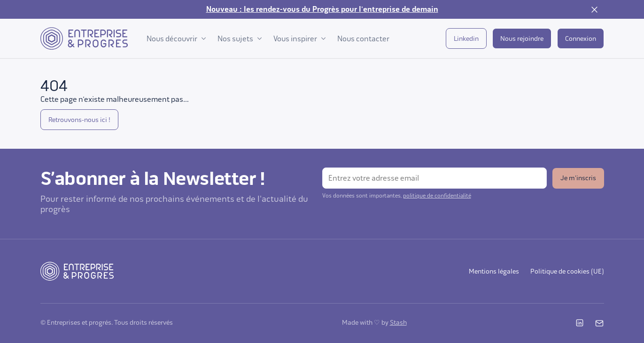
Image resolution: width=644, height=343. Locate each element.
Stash (398, 323)
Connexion (581, 39)
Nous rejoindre (522, 39)
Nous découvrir (176, 39)
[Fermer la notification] (595, 9)
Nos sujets (240, 39)
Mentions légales (494, 271)
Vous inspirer (300, 39)
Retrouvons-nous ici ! (79, 120)
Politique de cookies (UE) (567, 271)
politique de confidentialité (437, 196)
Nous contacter (363, 39)
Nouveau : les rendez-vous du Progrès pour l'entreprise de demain (322, 9)
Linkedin (466, 39)
